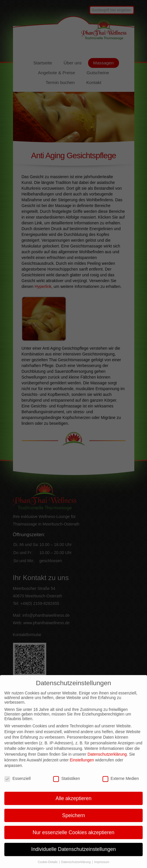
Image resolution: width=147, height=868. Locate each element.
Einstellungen (82, 765)
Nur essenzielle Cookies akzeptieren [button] (73, 838)
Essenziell (17, 784)
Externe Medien (121, 784)
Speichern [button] (73, 821)
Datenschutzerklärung (107, 760)
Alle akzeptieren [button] (73, 804)
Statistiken (67, 784)
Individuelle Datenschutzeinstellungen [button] (73, 855)
